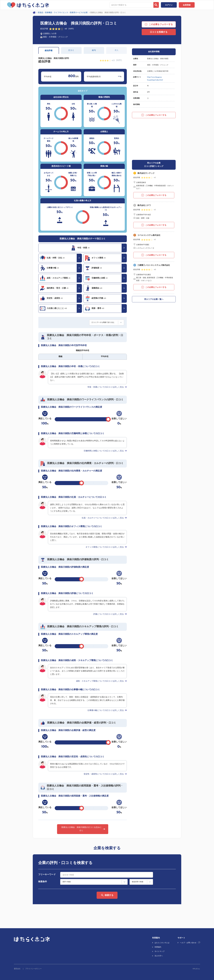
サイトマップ (160, 952)
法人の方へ (159, 956)
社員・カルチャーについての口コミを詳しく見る (103, 518)
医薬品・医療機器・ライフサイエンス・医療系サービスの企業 (63, 13)
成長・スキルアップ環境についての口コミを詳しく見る (100, 681)
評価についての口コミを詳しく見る (109, 614)
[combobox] (132, 5)
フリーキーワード (47, 875)
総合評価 (49, 51)
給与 (94, 50)
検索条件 (43, 882)
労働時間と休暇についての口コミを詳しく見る (104, 451)
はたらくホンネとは (162, 943)
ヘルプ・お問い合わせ (188, 943)
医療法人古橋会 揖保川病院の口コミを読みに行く (81, 829)
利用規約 (158, 947)
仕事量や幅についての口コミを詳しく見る (106, 710)
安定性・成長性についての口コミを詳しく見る (104, 774)
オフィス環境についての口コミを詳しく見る (105, 547)
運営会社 (17, 969)
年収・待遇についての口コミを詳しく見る (106, 387)
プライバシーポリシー (33, 969)
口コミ (71, 50)
